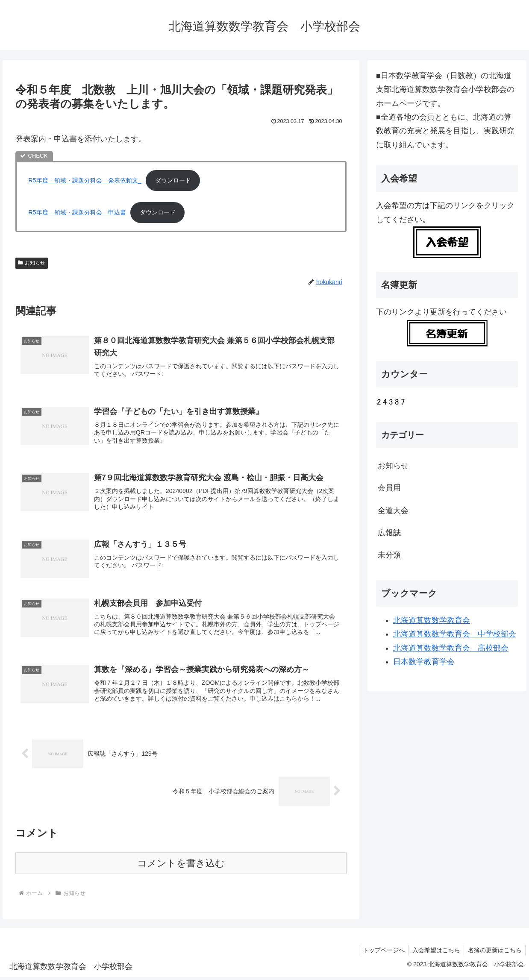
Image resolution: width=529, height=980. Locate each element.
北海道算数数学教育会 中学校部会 (455, 634)
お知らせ (32, 263)
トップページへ (380, 954)
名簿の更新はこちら (494, 954)
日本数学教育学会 (424, 662)
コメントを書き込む (181, 867)
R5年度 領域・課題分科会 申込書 (77, 212)
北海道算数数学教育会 (432, 620)
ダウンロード (173, 180)
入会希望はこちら (434, 954)
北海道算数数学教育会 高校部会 (451, 648)
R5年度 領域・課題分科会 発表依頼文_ (85, 180)
